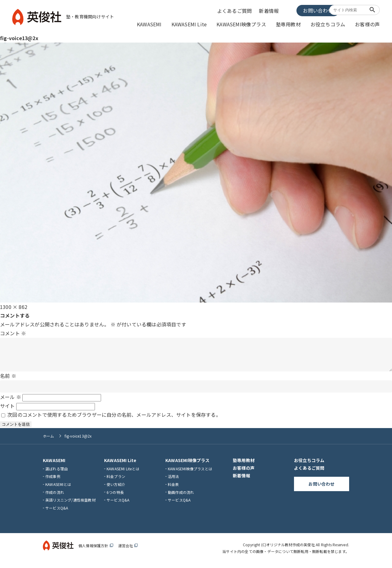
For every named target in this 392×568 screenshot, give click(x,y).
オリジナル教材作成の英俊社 (290, 550)
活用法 (173, 481)
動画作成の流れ (181, 497)
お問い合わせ (305, 10)
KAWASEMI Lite (207, 24)
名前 (8, 381)
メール (11, 402)
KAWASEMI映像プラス (254, 24)
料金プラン (116, 481)
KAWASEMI (170, 24)
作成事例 (53, 481)
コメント (13, 332)
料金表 (173, 489)
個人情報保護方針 (96, 551)
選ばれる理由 (57, 474)
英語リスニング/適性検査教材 (70, 505)
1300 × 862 (14, 306)
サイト (8, 411)
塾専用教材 (297, 24)
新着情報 (270, 10)
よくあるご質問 (237, 10)
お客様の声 (369, 24)
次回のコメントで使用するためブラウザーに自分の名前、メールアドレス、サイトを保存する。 (114, 419)
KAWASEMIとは (58, 489)
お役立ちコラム (333, 24)
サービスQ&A (57, 513)
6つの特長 (115, 497)
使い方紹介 (116, 489)
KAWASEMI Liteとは (123, 474)
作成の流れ (55, 497)
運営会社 (128, 551)
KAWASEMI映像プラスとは (190, 474)
